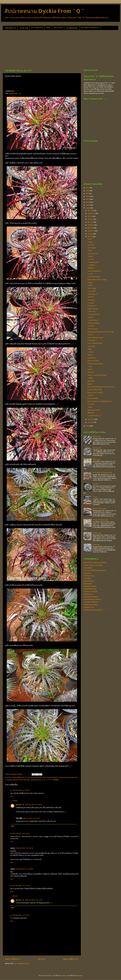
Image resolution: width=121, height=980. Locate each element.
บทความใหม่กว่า (12, 959)
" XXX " (90, 251)
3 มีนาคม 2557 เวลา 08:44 (24, 848)
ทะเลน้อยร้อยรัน (72, 28)
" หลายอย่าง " (92, 306)
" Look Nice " (92, 346)
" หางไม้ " (90, 395)
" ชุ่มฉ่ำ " (90, 239)
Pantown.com (88, 594)
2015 (88, 205)
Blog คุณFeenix (89, 581)
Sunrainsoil (87, 573)
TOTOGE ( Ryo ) (89, 576)
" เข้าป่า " (90, 285)
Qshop (48, 28)
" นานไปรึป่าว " (92, 340)
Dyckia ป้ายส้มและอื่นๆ (95, 390)
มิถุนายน (91, 228)
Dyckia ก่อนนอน (93, 309)
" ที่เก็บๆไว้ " (91, 413)
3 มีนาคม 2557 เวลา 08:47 (24, 869)
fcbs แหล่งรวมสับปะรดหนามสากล (95, 570)
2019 (88, 194)
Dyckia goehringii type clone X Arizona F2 (101, 387)
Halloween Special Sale (100, 520)
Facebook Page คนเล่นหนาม (93, 610)
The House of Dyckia (90, 591)
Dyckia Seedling (93, 398)
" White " (90, 283)
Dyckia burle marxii (40, 777)
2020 (88, 191)
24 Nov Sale (97, 437)
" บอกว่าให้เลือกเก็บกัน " (95, 343)
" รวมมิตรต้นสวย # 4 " (95, 416)
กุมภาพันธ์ (91, 419)
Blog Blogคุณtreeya (90, 589)
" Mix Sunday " (92, 288)
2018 (88, 196)
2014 (88, 208)
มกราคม (91, 422)
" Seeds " (90, 242)
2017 (88, 199)
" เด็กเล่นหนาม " (93, 294)
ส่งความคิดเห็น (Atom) (21, 964)
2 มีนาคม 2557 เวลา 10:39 (21, 834)
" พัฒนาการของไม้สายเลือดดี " (97, 375)
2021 (88, 188)
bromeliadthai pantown (91, 597)
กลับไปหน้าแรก (10, 28)
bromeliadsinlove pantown (92, 599)
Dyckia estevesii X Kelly (95, 338)
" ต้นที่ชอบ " (91, 268)
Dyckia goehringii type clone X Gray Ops (101, 332)
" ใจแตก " (91, 256)
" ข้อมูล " (90, 407)
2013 (88, 426)
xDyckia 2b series (93, 361)
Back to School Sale (99, 508)
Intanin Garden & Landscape (93, 565)
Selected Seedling (93, 323)
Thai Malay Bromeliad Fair (90, 28)
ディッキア (48, 780)
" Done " (95, 497)
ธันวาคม (91, 210)
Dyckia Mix (91, 381)
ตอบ (12, 796)
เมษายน (91, 234)
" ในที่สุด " (91, 378)
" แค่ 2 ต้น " (91, 245)
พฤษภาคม (91, 231)
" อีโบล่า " (90, 355)
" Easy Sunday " (93, 329)
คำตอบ (15, 801)
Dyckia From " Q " (15, 93)
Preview (95, 484)
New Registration (37, 28)
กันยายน (91, 219)
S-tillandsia (87, 578)
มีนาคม (90, 237)
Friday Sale (96, 459)
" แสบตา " (91, 335)
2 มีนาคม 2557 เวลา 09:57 (34, 805)
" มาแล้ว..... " (92, 274)
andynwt (64, 976)
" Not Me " (91, 297)
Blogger (80, 976)
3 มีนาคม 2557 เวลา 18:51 (21, 915)
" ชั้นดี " (90, 349)
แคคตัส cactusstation (91, 605)
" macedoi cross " (93, 320)
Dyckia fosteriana (53, 777)
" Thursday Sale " (93, 262)
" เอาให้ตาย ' (92, 265)
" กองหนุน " (91, 303)
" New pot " (91, 372)
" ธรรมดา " (91, 317)
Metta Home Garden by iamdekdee (95, 563)
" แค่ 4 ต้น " (91, 326)
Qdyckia (19, 805)
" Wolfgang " (91, 300)
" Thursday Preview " (94, 277)
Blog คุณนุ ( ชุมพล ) (90, 586)
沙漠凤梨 (56, 780)
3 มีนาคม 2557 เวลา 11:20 (21, 886)
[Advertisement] (40, 49)
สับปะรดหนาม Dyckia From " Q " (44, 11)
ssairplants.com (89, 607)
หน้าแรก (41, 959)
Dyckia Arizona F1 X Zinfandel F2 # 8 (100, 401)
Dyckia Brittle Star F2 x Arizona (23, 777)
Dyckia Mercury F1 (37, 780)
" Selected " (91, 404)
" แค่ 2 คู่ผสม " (92, 248)
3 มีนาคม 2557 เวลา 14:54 (34, 900)
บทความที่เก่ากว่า (71, 959)
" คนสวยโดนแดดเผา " (95, 271)
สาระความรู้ (24, 28)
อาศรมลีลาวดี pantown (91, 602)
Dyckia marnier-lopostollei (21, 780)
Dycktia (90, 384)
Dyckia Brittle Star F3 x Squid (97, 280)
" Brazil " (90, 369)
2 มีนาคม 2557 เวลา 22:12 (31, 818)
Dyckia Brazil (88, 568)
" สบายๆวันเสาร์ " (93, 254)
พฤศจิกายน (92, 213)
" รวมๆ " (90, 367)
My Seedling (91, 358)
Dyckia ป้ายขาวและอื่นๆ (95, 393)
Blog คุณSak (88, 584)
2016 (88, 202)
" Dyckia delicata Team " (95, 364)
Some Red (96, 544)
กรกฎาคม (91, 225)
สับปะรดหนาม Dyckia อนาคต (102, 473)
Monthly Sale (97, 448)
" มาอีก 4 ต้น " (92, 311)
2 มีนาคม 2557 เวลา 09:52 (21, 790)
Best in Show (58, 28)
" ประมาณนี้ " (92, 291)
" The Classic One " (94, 314)
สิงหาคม (91, 222)
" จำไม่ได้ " (91, 259)
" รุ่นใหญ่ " (91, 352)
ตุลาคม (90, 216)
